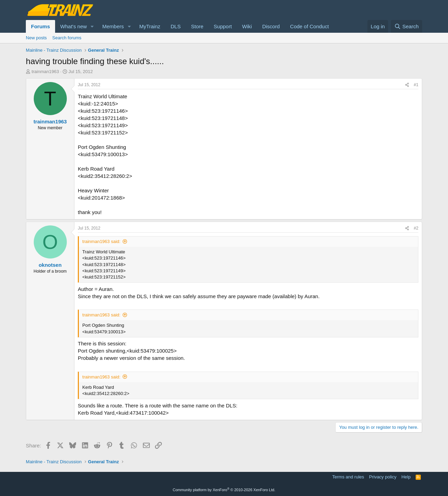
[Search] (407, 26)
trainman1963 (45, 72)
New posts (36, 38)
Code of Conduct (309, 26)
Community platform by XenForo (224, 490)
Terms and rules (348, 477)
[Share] (407, 85)
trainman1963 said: (101, 241)
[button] (92, 26)
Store (197, 26)
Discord (271, 26)
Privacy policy (383, 477)
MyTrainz (150, 26)
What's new (74, 26)
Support (223, 26)
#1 (416, 85)
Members (113, 26)
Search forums (67, 38)
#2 (416, 228)
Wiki (247, 26)
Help (406, 477)
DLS (176, 26)
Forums (40, 26)
